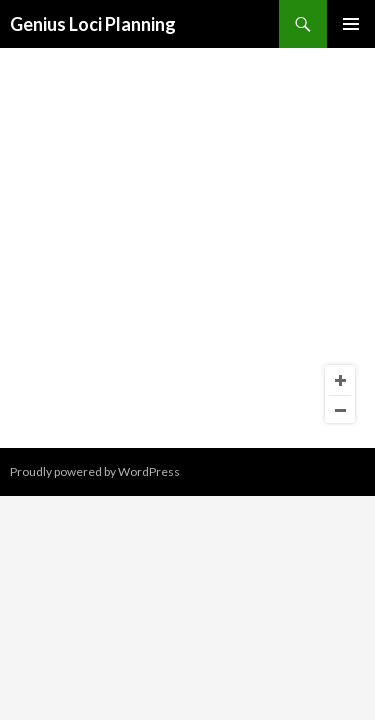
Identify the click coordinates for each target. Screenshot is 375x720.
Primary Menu (351, 24)
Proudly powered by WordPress (95, 471)
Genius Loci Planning (93, 24)
